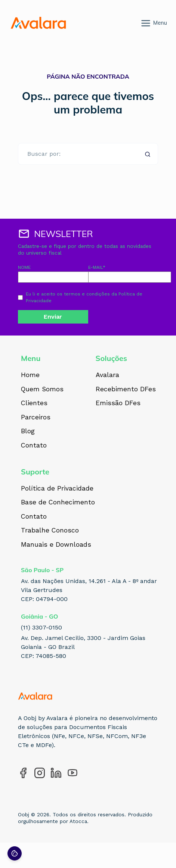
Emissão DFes (118, 403)
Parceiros (36, 418)
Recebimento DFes (126, 389)
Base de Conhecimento (58, 503)
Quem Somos (42, 389)
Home (30, 375)
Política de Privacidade (57, 489)
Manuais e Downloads (56, 545)
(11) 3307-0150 (41, 627)
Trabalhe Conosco (50, 531)
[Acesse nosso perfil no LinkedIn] (56, 773)
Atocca (78, 821)
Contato (34, 446)
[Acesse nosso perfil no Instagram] (40, 773)
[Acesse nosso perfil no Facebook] (23, 773)
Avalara (107, 375)
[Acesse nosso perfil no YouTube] (72, 773)
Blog (28, 431)
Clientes (34, 403)
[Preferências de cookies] (15, 853)
